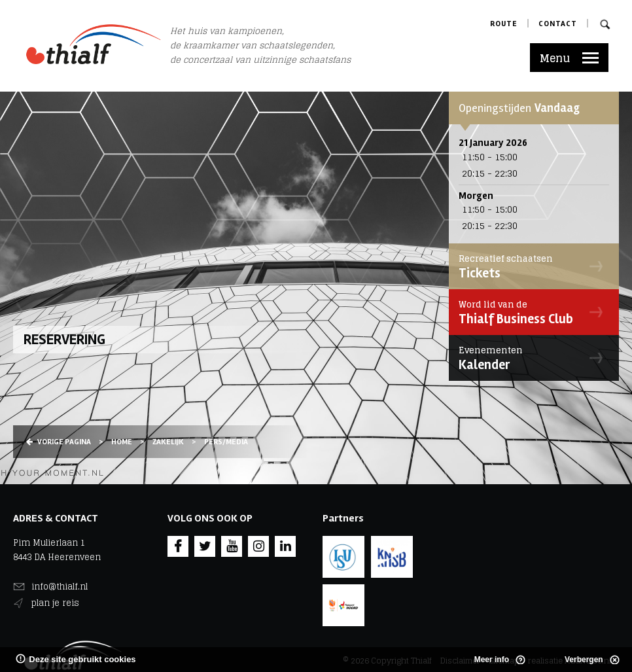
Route (504, 24)
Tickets (531, 266)
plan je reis (55, 603)
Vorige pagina (59, 442)
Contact (558, 24)
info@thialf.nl (60, 587)
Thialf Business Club (531, 312)
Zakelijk (168, 442)
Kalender (531, 358)
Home (122, 442)
